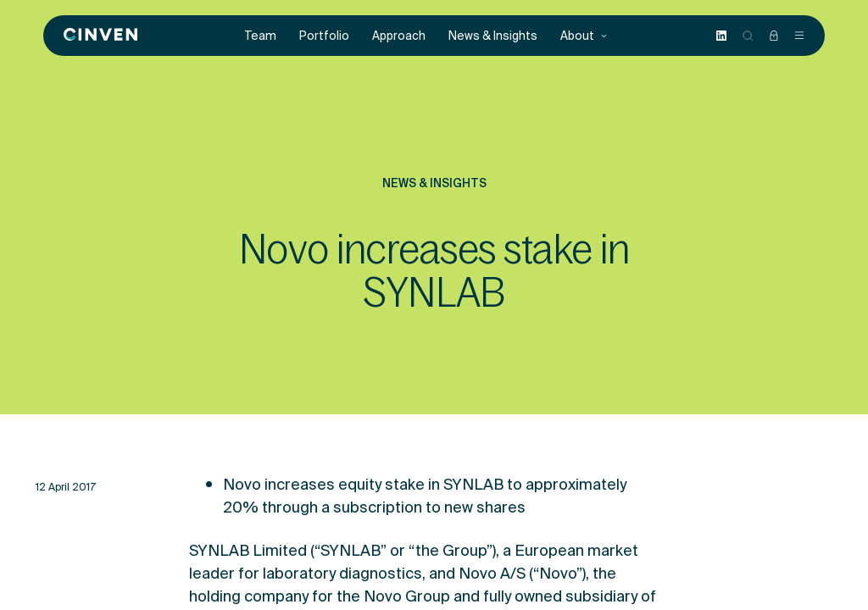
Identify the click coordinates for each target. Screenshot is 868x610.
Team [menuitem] (261, 36)
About (584, 36)
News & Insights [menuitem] (493, 36)
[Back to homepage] (100, 36)
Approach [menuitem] (399, 36)
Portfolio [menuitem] (324, 36)
